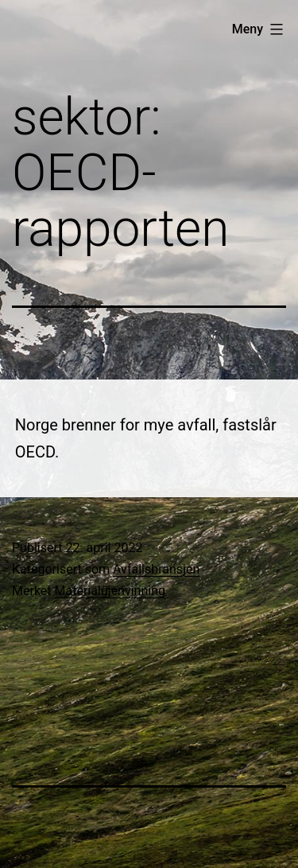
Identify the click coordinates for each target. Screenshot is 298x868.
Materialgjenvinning (110, 591)
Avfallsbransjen (156, 569)
